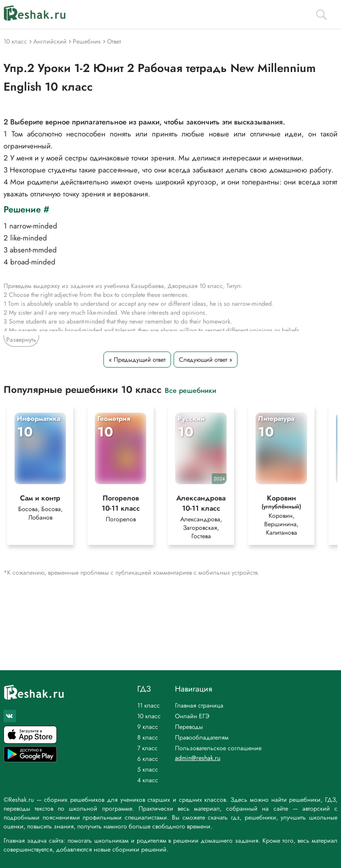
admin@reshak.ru (198, 758)
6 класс (148, 759)
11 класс (149, 705)
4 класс (148, 780)
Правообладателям (202, 737)
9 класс (148, 727)
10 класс (149, 716)
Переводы (189, 727)
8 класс (148, 737)
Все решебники (190, 390)
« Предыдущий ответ (137, 360)
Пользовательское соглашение (218, 748)
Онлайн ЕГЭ (192, 716)
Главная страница (199, 705)
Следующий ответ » (206, 360)
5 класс (148, 769)
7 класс (147, 748)
